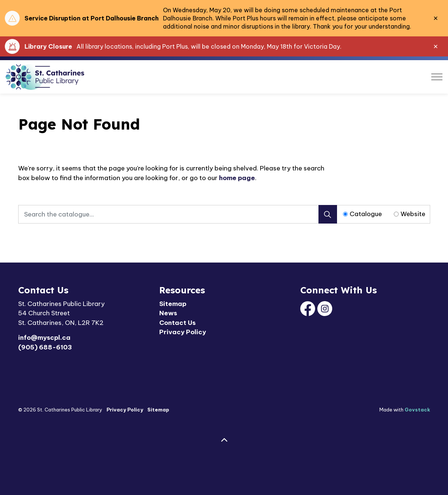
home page (237, 178)
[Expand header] (437, 77)
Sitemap (173, 304)
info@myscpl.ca (44, 338)
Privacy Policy (183, 332)
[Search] (328, 214)
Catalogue (366, 214)
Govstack (417, 410)
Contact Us (177, 323)
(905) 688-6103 (45, 347)
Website (413, 214)
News (168, 313)
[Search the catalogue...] (178, 214)
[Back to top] (224, 440)
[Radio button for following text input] (345, 214)
